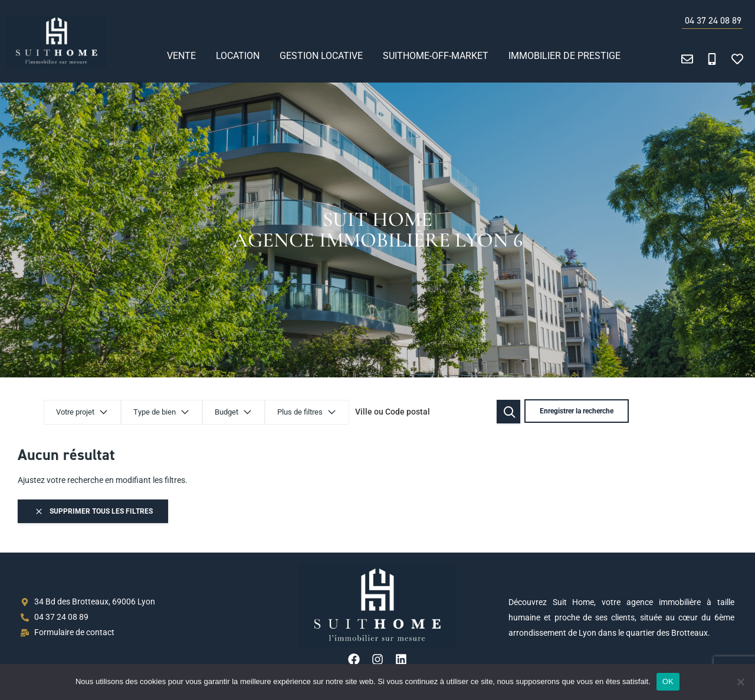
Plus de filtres (307, 413)
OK (668, 681)
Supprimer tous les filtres (93, 511)
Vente (181, 56)
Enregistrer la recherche (575, 412)
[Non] (740, 682)
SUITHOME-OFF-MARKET (436, 56)
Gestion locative (321, 56)
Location (238, 56)
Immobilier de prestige (564, 56)
